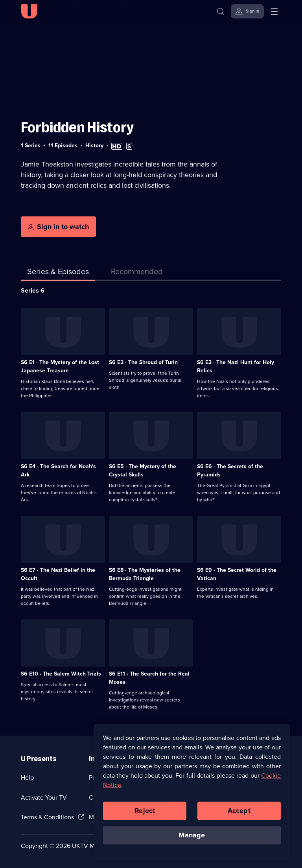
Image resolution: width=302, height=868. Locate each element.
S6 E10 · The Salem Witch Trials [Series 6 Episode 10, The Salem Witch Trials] (61, 674)
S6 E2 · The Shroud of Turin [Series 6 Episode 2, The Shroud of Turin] (143, 362)
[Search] (221, 11)
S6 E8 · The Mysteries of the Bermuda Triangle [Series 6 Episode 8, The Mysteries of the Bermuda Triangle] (145, 574)
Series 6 (33, 290)
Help (27, 777)
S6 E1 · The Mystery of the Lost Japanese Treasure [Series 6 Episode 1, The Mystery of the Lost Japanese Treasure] (60, 366)
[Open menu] (274, 11)
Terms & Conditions (47, 817)
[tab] (137, 273)
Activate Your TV (44, 797)
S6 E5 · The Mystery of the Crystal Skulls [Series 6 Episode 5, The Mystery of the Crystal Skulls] (143, 471)
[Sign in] (247, 11)
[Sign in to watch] (58, 227)
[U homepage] (29, 11)
